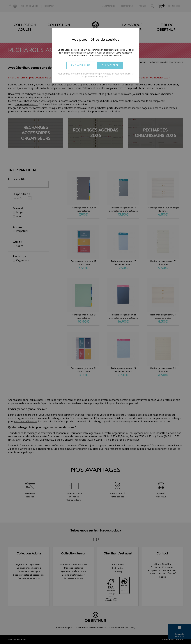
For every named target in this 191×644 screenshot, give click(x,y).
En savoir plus (81, 65)
